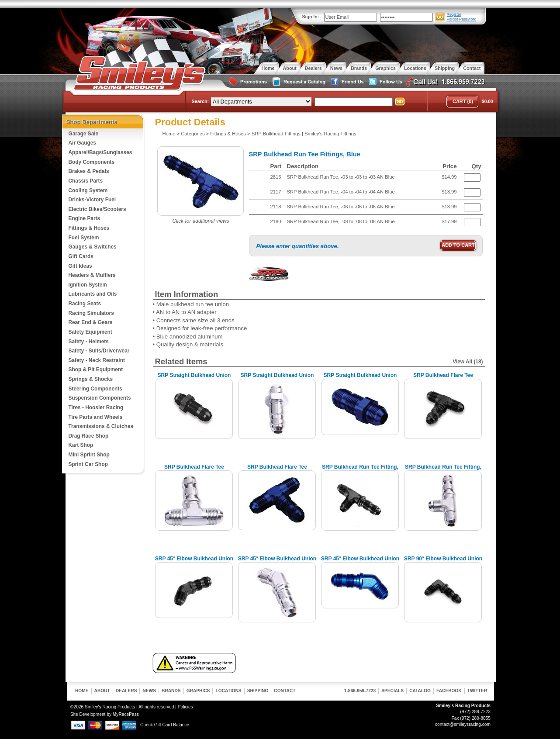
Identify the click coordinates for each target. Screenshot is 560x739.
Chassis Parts (86, 181)
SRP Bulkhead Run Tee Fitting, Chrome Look (443, 470)
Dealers (126, 691)
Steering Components (95, 389)
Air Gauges (82, 143)
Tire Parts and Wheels (96, 417)
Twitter (477, 691)
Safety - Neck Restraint (97, 360)
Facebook (449, 691)
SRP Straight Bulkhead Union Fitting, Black (194, 378)
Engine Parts (85, 218)
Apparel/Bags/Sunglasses (100, 152)
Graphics (198, 691)
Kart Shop (81, 445)
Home (169, 134)
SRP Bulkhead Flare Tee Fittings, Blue (277, 470)
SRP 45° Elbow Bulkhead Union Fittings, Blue (360, 562)
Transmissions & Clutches (101, 426)
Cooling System (88, 190)
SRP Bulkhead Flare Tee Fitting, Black (443, 378)
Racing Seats (85, 304)
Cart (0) (463, 101)
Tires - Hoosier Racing (96, 407)
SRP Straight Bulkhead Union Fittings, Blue (360, 378)
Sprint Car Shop (88, 464)
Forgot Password (462, 19)
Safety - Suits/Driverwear (99, 351)
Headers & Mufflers (92, 275)
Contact (285, 691)
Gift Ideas (80, 266)
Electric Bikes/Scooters (97, 209)
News (149, 691)
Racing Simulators (91, 313)
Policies (185, 707)
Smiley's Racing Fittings (330, 134)
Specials (392, 691)
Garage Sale (84, 134)
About (102, 691)
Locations (228, 691)
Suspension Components (100, 398)
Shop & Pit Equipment (96, 369)
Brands (171, 691)
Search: (200, 101)
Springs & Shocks (91, 379)
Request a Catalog (298, 82)
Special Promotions (247, 82)
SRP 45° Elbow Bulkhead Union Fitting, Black (194, 562)
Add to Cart (458, 245)
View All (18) (468, 362)
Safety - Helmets (89, 342)
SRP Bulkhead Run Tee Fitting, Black (360, 470)
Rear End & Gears (91, 322)
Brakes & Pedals (89, 171)
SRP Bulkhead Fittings (276, 134)
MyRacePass (126, 714)
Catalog (420, 691)
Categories (193, 134)
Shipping (258, 691)
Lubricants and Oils (93, 294)
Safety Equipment (90, 332)
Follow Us (384, 82)
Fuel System (84, 238)
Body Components (92, 162)
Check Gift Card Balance (165, 725)
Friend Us (346, 82)
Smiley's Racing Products (138, 73)
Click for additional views (200, 221)
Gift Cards (81, 256)
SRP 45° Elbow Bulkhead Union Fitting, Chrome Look (277, 562)
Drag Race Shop (89, 436)
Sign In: (311, 17)
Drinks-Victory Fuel (92, 200)
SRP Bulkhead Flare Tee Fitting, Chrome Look (194, 470)
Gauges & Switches (93, 247)
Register (454, 14)
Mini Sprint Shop (89, 455)
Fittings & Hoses (89, 228)
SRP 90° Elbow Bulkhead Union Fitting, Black (443, 562)
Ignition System (88, 285)
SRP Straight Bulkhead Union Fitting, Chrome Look (277, 378)
